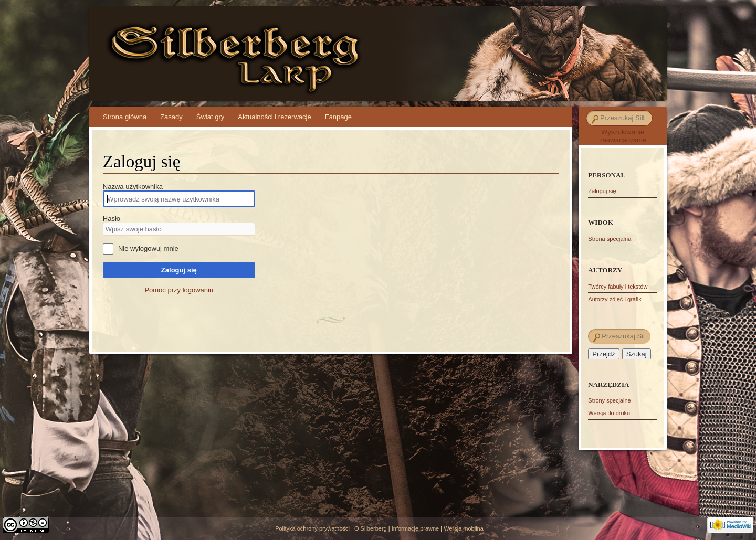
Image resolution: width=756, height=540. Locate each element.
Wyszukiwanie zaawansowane (623, 136)
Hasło (112, 219)
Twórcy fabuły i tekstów (618, 287)
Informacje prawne (416, 528)
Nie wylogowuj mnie (148, 248)
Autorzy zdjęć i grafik (615, 299)
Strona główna (125, 117)
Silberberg (180, 43)
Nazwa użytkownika (133, 187)
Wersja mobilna (464, 528)
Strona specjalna (610, 239)
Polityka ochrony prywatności (312, 528)
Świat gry (210, 117)
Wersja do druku (609, 413)
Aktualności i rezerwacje (274, 117)
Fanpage (338, 117)
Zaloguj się (179, 270)
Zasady (171, 117)
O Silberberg (371, 528)
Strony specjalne (609, 400)
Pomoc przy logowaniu (179, 290)
